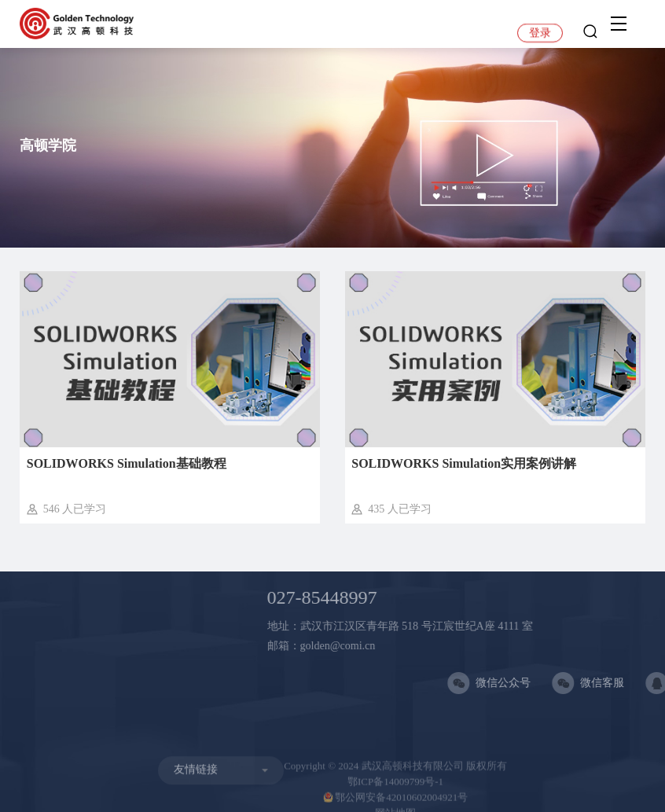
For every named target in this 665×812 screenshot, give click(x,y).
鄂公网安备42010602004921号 (396, 805)
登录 (540, 33)
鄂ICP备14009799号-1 (395, 790)
